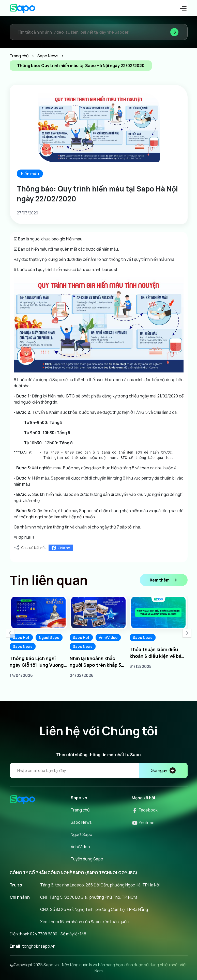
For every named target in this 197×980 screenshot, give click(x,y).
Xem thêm (164, 580)
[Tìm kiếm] (174, 32)
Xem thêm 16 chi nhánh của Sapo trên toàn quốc (84, 922)
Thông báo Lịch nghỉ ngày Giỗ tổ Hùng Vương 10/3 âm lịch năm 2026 (37, 662)
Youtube (143, 823)
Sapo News (23, 646)
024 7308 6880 (44, 934)
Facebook (145, 810)
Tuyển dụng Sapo (87, 859)
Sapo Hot (21, 637)
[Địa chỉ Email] (99, 770)
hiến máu (30, 174)
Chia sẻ (61, 548)
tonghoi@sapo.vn (39, 946)
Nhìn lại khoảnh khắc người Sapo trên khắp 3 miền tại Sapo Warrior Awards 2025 (95, 662)
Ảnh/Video (108, 637)
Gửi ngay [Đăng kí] (163, 770)
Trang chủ (80, 810)
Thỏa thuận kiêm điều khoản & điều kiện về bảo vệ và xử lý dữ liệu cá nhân (158, 653)
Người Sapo (49, 637)
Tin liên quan (49, 580)
